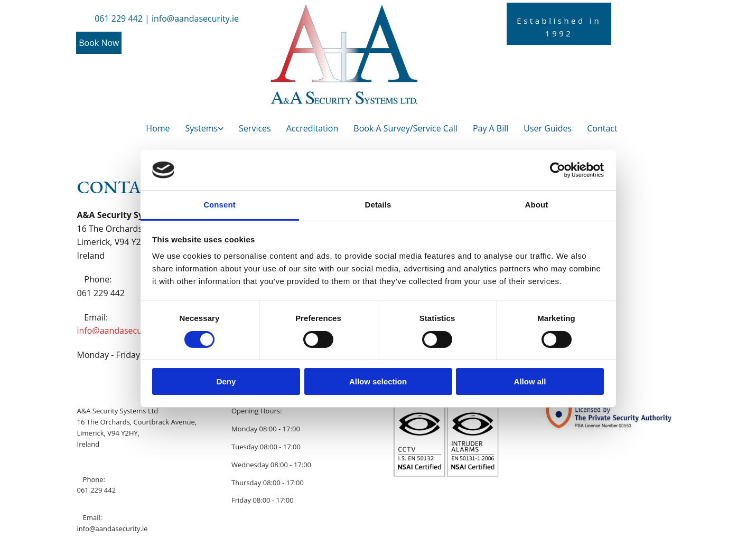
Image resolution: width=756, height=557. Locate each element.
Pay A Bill (491, 128)
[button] (99, 43)
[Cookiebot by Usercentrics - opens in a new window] (558, 170)
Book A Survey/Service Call (405, 128)
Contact (602, 128)
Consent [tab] (220, 205)
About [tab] (537, 205)
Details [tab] (378, 205)
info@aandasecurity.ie (121, 331)
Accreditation (312, 128)
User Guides (548, 128)
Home (158, 128)
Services (255, 128)
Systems (202, 128)
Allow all (530, 381)
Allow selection (378, 381)
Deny (226, 381)
